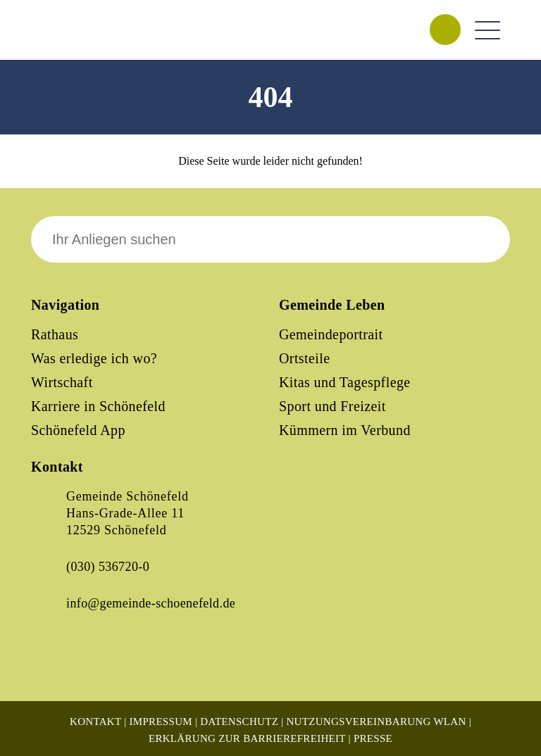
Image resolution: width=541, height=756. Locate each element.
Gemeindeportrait (331, 334)
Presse (373, 738)
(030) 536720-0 (108, 567)
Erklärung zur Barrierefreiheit (247, 738)
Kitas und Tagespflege (345, 382)
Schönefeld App (78, 430)
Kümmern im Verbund (345, 430)
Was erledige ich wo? (94, 358)
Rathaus (55, 334)
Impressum (161, 722)
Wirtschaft (62, 382)
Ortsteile (304, 358)
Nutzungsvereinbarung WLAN (376, 722)
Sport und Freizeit (332, 406)
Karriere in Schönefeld (98, 406)
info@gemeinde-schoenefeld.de (151, 603)
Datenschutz (239, 722)
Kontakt (95, 722)
